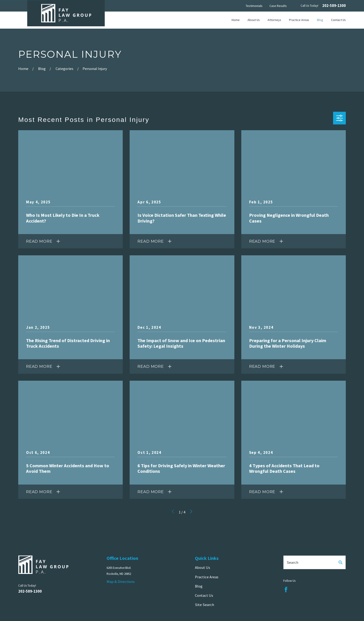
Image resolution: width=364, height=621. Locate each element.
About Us (203, 567)
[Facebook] (286, 590)
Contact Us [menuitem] (338, 20)
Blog (199, 586)
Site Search (204, 605)
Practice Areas (207, 577)
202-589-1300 (334, 6)
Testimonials (254, 6)
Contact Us (204, 595)
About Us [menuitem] (254, 20)
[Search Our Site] (341, 562)
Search (292, 562)
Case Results (278, 6)
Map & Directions (121, 582)
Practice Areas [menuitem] (299, 20)
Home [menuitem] (236, 20)
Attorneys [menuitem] (274, 20)
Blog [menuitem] (320, 20)
